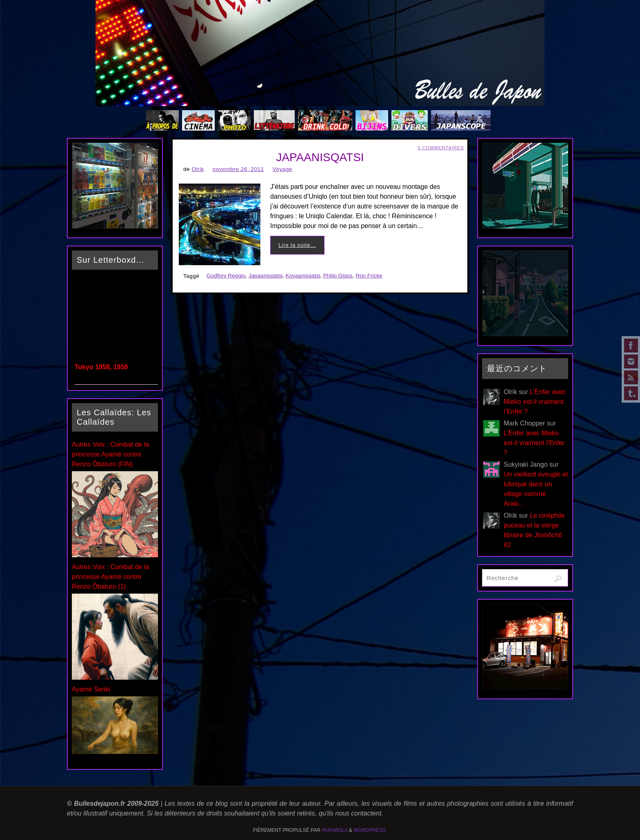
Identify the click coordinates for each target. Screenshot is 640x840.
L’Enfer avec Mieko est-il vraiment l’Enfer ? (535, 402)
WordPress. (370, 830)
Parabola (334, 830)
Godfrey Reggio (226, 276)
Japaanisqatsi (266, 276)
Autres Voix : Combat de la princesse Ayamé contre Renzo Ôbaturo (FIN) (110, 454)
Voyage (282, 169)
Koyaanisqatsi (303, 276)
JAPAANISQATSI (320, 157)
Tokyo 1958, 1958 (101, 367)
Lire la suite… (297, 245)
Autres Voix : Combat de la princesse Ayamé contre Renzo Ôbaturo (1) (110, 577)
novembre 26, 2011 (238, 169)
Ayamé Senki (91, 689)
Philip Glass (338, 276)
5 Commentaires (441, 148)
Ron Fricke (369, 276)
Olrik (198, 169)
